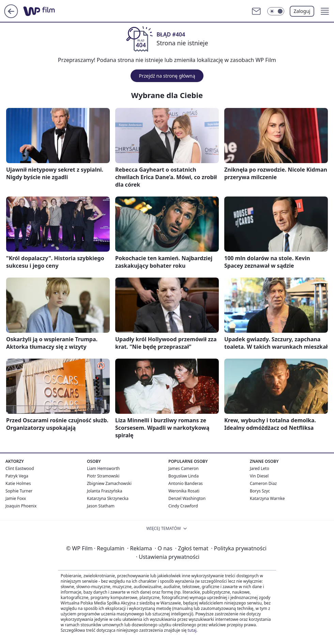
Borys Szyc (260, 491)
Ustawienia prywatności (168, 557)
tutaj (192, 630)
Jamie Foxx (16, 498)
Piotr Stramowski (103, 476)
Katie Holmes (18, 483)
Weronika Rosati (184, 491)
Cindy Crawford (183, 506)
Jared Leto (260, 468)
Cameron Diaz (263, 483)
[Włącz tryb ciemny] (276, 11)
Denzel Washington (187, 498)
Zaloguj (302, 11)
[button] (325, 11)
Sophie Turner (19, 491)
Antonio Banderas (186, 483)
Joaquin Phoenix (21, 506)
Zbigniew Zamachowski (109, 483)
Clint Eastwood (20, 468)
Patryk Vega (17, 476)
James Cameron (184, 468)
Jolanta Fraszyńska (104, 491)
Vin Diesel (259, 476)
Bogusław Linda (184, 476)
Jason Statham (101, 506)
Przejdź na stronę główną (167, 76)
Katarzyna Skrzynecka (108, 498)
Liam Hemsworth (103, 468)
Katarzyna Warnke (267, 498)
